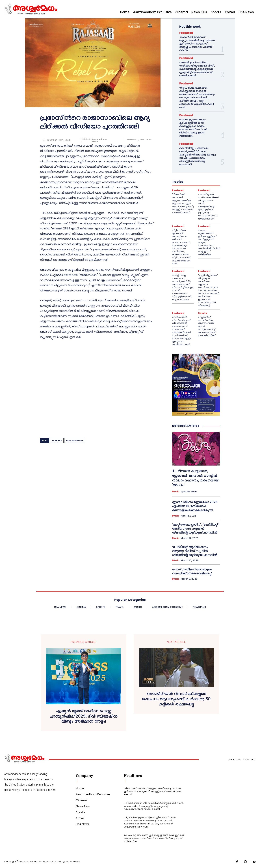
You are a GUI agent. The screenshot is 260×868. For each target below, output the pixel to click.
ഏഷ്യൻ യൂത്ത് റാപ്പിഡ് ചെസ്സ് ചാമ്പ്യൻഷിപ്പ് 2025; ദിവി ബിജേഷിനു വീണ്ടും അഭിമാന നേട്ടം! (84, 717)
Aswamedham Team (99, 140)
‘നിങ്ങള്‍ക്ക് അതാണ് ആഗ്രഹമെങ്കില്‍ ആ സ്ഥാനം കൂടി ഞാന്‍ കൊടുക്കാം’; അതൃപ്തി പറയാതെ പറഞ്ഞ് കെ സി (197, 44)
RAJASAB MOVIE (75, 441)
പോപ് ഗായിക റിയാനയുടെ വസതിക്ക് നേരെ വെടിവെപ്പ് (192, 571)
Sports (202, 313)
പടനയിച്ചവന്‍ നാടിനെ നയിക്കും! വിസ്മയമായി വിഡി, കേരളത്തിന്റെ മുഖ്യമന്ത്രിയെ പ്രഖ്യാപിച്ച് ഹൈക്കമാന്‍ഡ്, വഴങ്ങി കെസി (197, 69)
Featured (186, 33)
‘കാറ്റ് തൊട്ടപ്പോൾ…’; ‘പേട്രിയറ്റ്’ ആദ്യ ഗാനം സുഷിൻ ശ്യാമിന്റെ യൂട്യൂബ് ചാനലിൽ (195, 528)
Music (176, 492)
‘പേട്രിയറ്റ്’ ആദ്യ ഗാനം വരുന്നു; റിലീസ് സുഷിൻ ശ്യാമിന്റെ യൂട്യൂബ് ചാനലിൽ (195, 551)
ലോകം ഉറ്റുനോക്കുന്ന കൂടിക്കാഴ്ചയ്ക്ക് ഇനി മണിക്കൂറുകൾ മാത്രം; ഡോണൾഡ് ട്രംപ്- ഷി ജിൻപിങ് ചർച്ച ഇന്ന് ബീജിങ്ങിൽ (193, 128)
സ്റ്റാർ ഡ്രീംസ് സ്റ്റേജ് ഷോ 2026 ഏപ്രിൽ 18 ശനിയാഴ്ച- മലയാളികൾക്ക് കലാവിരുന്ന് (195, 506)
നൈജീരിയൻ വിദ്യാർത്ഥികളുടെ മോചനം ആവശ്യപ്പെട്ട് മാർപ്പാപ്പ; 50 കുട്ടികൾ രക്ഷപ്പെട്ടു (176, 700)
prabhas (57, 441)
